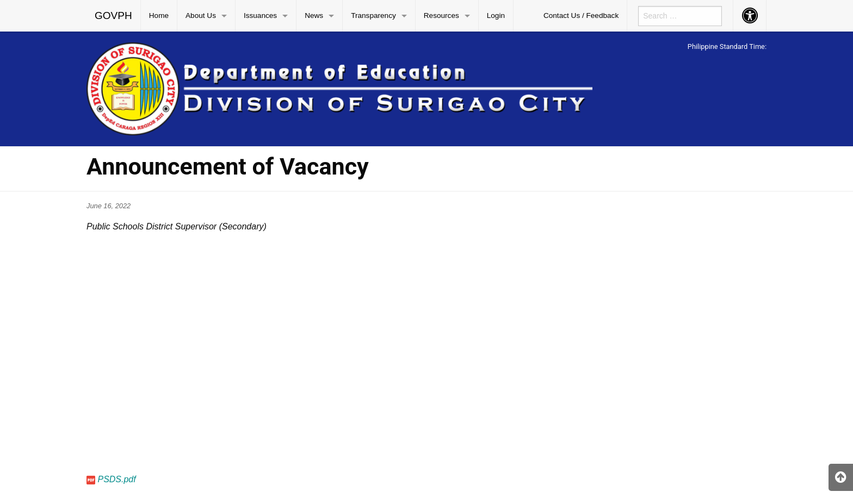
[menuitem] (114, 16)
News (314, 15)
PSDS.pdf (116, 479)
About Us (201, 15)
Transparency (373, 15)
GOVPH (113, 15)
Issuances (260, 15)
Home (159, 15)
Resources (441, 15)
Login (496, 15)
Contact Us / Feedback (581, 15)
